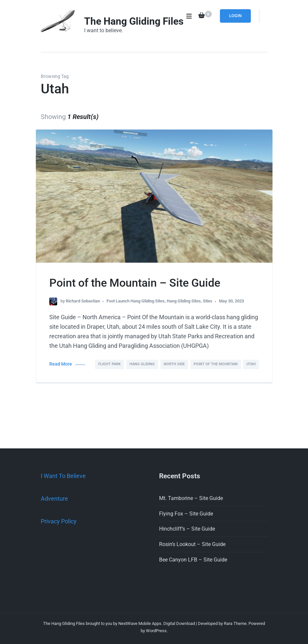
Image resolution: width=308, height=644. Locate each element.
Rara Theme (235, 623)
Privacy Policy (59, 521)
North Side (174, 364)
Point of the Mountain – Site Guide (135, 283)
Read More (61, 364)
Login (235, 16)
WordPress (156, 631)
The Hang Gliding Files (134, 21)
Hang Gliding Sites (184, 301)
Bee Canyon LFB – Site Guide (193, 560)
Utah (251, 364)
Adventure (54, 499)
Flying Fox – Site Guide (186, 514)
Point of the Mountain (216, 364)
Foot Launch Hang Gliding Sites (136, 301)
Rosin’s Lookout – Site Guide (192, 544)
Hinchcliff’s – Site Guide (187, 529)
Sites (208, 301)
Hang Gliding (142, 364)
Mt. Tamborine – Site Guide (191, 498)
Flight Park (109, 364)
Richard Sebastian (83, 301)
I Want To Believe (63, 476)
